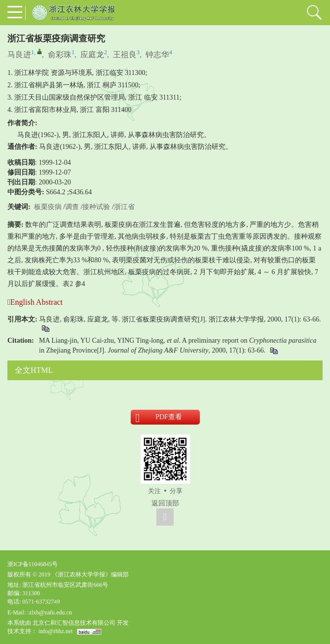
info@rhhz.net (55, 631)
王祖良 (125, 54)
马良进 (19, 54)
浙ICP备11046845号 (33, 564)
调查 (72, 207)
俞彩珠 (60, 54)
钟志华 (157, 54)
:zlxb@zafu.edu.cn (49, 612)
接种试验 (96, 207)
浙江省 (124, 207)
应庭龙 (92, 54)
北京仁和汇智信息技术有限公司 (74, 623)
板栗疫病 (48, 207)
